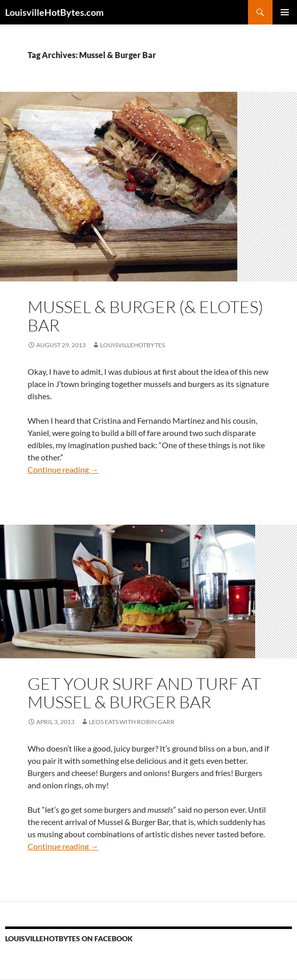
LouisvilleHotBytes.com (54, 12)
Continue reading (63, 469)
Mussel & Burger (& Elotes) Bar (145, 316)
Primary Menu (285, 12)
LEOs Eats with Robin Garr (132, 722)
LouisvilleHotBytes (132, 345)
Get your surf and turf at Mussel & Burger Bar (144, 693)
